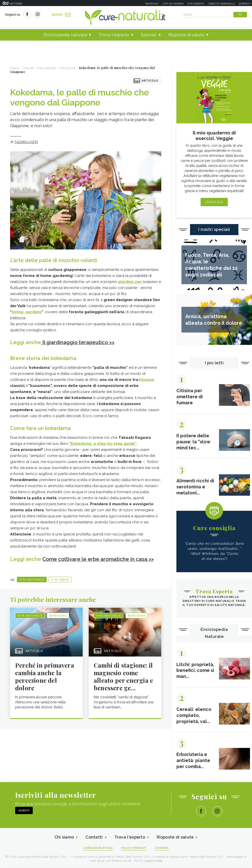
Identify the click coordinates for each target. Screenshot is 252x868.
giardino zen (130, 282)
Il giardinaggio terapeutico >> (78, 342)
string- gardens (27, 312)
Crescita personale (221, 4)
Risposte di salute (186, 35)
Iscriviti (61, 15)
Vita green (60, 579)
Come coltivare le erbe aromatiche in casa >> (98, 559)
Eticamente (196, 4)
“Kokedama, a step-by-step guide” (103, 443)
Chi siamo (64, 838)
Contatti (94, 838)
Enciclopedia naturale (66, 35)
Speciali (149, 35)
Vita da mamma (173, 4)
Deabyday (152, 4)
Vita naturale (32, 579)
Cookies (162, 848)
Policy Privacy (134, 848)
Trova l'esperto (114, 35)
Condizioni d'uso (98, 848)
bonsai (148, 379)
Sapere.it (245, 4)
